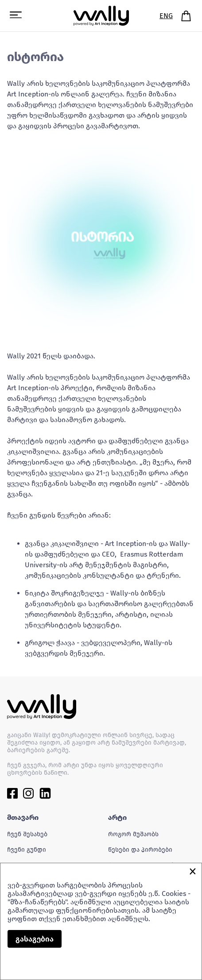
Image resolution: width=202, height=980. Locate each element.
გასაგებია (35, 939)
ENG (166, 16)
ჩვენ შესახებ (27, 834)
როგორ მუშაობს (133, 834)
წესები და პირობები (140, 850)
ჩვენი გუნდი (27, 850)
